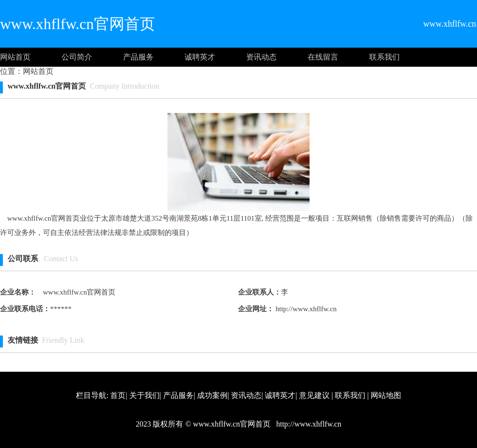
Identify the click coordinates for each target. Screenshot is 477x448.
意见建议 (314, 395)
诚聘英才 (200, 57)
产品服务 (138, 57)
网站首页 (15, 57)
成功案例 (212, 395)
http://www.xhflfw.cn (305, 309)
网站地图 (386, 395)
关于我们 (145, 395)
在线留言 (323, 57)
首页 (118, 395)
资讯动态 (261, 57)
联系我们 (384, 57)
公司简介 (77, 57)
